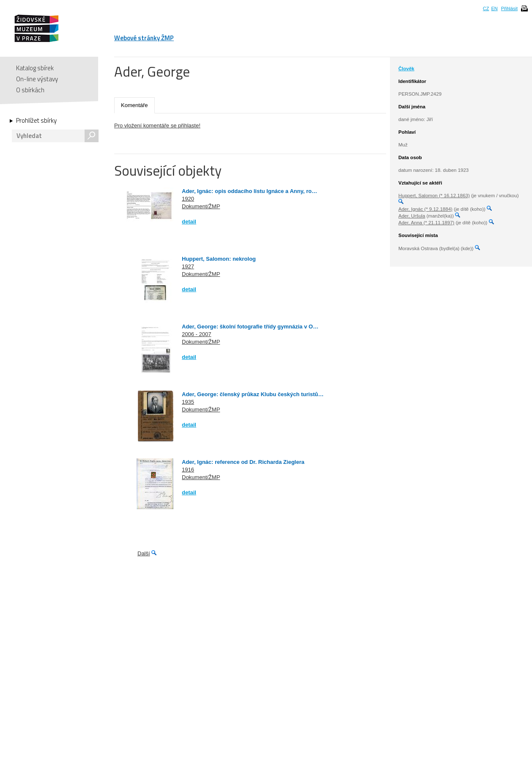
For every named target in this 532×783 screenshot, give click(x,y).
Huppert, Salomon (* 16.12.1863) (434, 196)
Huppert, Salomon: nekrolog (219, 259)
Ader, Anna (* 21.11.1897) (426, 223)
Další (144, 553)
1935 (188, 402)
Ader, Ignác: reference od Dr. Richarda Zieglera (243, 462)
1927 (188, 266)
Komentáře (134, 105)
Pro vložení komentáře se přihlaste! (157, 125)
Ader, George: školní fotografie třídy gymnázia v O (247, 327)
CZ (486, 8)
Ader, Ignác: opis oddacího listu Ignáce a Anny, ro (247, 191)
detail (189, 222)
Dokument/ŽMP (201, 206)
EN (494, 8)
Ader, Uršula (412, 216)
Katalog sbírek (35, 68)
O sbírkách (30, 90)
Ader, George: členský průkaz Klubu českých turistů (250, 394)
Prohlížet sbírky (36, 121)
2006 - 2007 (196, 334)
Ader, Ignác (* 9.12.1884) (425, 209)
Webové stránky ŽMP (144, 38)
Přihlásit (509, 8)
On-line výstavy (37, 79)
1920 (188, 199)
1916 (188, 470)
